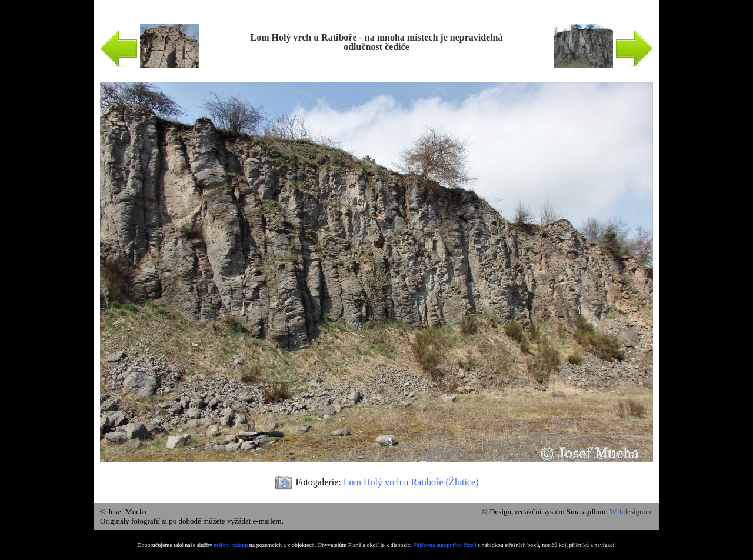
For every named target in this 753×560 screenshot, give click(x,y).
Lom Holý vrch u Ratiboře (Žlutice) (411, 482)
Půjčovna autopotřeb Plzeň (444, 545)
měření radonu (231, 545)
